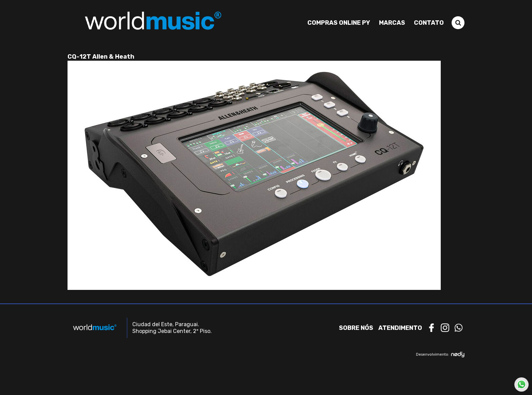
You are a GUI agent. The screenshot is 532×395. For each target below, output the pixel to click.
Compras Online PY (339, 23)
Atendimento (400, 328)
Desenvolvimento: (440, 354)
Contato (429, 23)
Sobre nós (356, 328)
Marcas (392, 23)
